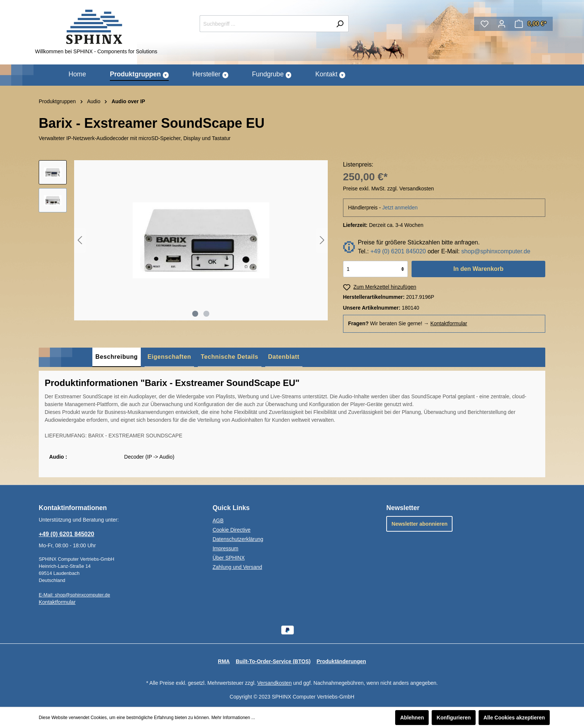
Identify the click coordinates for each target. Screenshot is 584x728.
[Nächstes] (322, 240)
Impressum (226, 548)
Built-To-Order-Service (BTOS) (273, 661)
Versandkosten (275, 683)
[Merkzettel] (485, 24)
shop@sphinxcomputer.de (496, 251)
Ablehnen (412, 718)
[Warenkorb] (531, 24)
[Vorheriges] (80, 240)
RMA (224, 661)
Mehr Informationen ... (233, 718)
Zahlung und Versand (237, 567)
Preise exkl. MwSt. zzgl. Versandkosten (388, 189)
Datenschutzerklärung (238, 539)
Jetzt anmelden (400, 208)
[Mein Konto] (502, 24)
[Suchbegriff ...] (266, 24)
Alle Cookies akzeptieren (514, 718)
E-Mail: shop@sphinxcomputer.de (74, 595)
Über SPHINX (229, 558)
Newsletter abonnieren (419, 524)
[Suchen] (340, 24)
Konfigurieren (454, 718)
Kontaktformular (449, 323)
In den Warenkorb (478, 269)
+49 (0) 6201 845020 (398, 251)
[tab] (117, 357)
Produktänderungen (341, 661)
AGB (218, 520)
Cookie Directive (232, 530)
